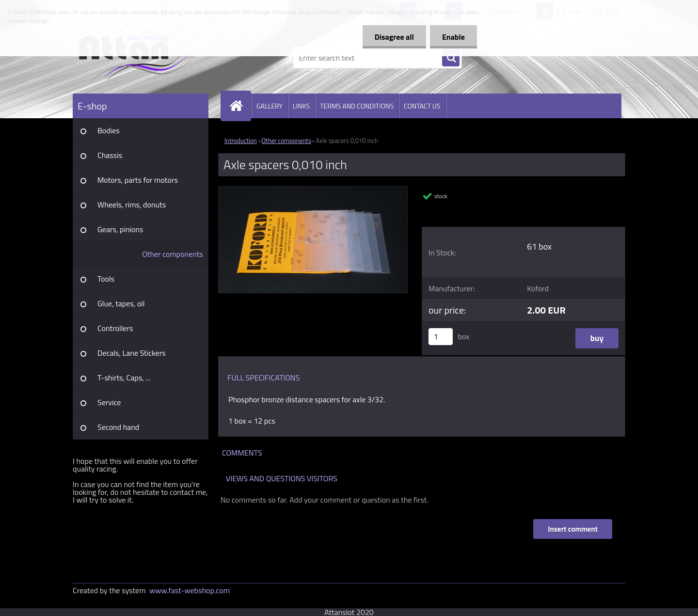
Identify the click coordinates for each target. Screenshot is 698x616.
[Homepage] (240, 106)
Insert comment (573, 529)
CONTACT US (422, 106)
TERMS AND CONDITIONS (357, 106)
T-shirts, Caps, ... (124, 378)
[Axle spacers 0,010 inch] (313, 190)
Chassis (110, 155)
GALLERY (270, 106)
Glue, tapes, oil (121, 303)
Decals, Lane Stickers (132, 353)
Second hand (118, 427)
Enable (453, 37)
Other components (173, 254)
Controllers (115, 328)
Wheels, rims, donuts (132, 205)
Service (109, 402)
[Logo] (139, 58)
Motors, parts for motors (138, 180)
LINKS (301, 106)
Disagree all (394, 37)
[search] (451, 58)
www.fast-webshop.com (190, 590)
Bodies (109, 130)
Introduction (241, 141)
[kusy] (441, 337)
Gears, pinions (120, 229)
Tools (106, 279)
